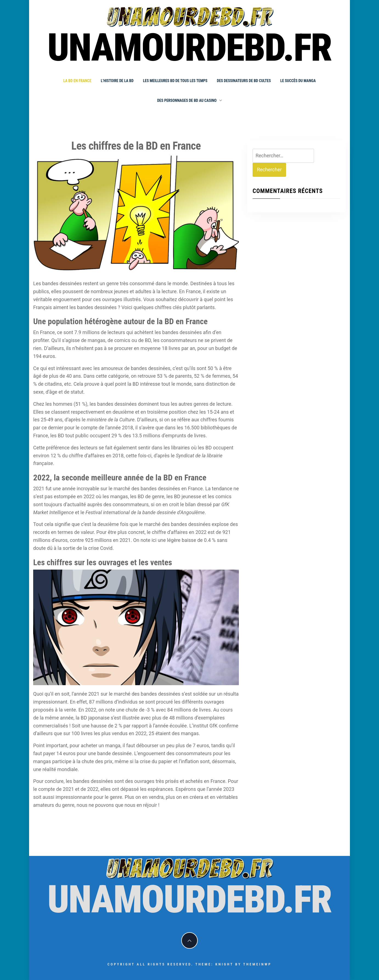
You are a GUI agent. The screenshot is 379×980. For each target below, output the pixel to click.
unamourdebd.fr (190, 48)
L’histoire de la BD (117, 81)
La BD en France (77, 81)
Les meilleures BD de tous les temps (175, 81)
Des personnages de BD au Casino (190, 100)
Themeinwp (257, 964)
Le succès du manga (298, 81)
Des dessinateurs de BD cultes (244, 81)
